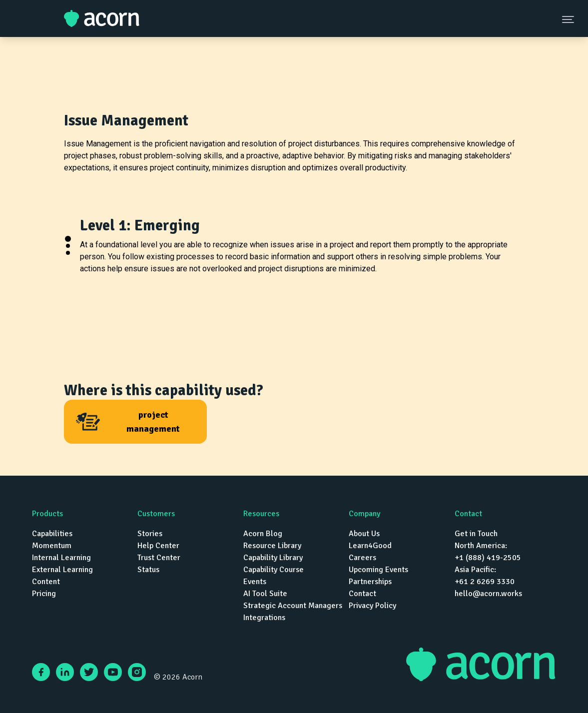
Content (46, 582)
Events (255, 582)
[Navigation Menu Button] (569, 19)
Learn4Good (370, 546)
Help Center (158, 546)
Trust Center (159, 558)
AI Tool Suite (265, 594)
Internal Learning (61, 558)
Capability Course (274, 570)
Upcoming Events (378, 570)
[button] (68, 239)
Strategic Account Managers (293, 606)
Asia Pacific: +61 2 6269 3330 (485, 576)
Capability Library (273, 558)
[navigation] (294, 566)
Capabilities (52, 534)
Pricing (44, 594)
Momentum (52, 546)
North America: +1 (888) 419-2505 (488, 552)
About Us (364, 534)
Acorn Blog (263, 534)
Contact (362, 594)
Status (148, 570)
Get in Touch (476, 534)
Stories (150, 534)
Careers (362, 558)
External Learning (62, 570)
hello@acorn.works (488, 594)
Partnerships (370, 582)
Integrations (264, 618)
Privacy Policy (372, 606)
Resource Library (272, 546)
